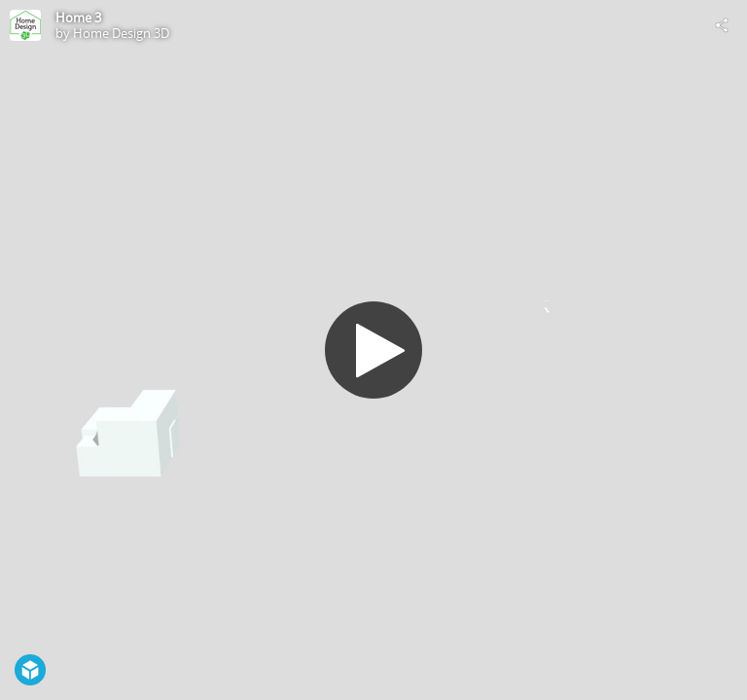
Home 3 (78, 17)
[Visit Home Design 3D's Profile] (25, 25)
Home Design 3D (121, 33)
